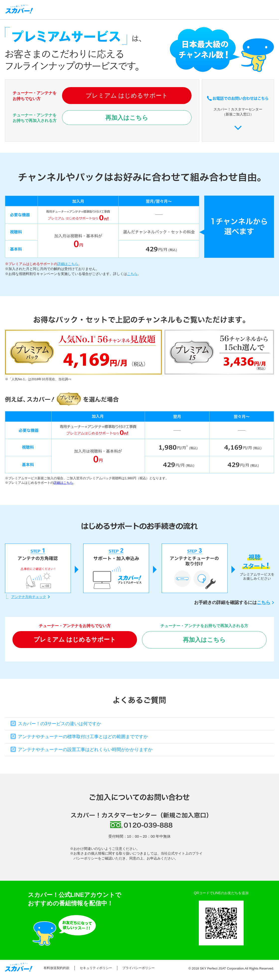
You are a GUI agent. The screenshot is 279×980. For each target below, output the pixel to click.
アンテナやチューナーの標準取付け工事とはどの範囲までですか (83, 737)
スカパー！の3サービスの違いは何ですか (60, 724)
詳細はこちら (68, 264)
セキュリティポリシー (96, 968)
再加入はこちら (127, 118)
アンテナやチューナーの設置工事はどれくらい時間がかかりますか (85, 750)
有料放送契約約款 (57, 968)
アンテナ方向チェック (29, 597)
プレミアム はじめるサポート (127, 95)
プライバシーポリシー (139, 968)
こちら (132, 274)
